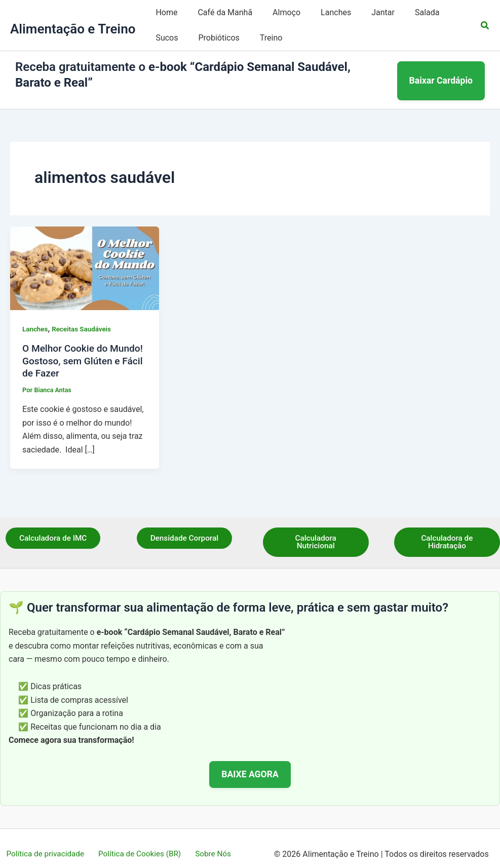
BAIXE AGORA (250, 764)
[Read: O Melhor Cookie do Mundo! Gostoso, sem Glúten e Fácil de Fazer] (85, 256)
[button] (485, 26)
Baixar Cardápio (441, 74)
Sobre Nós (211, 843)
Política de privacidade (48, 843)
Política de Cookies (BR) (141, 843)
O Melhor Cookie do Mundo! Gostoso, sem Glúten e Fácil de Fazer (73, 348)
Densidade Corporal (184, 527)
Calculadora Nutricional (316, 531)
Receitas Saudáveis (84, 317)
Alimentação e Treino (73, 29)
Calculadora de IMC (53, 527)
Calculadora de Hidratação (447, 531)
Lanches (36, 317)
